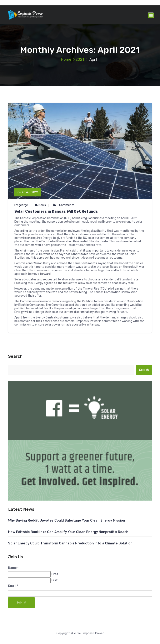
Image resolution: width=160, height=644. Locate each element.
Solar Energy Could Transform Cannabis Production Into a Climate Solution (70, 543)
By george (21, 205)
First (54, 574)
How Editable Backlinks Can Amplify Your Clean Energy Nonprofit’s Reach (68, 532)
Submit (21, 603)
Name (13, 568)
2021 (80, 59)
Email (13, 586)
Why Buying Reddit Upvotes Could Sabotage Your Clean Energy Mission (67, 520)
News (42, 205)
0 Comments (64, 205)
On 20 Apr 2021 (28, 192)
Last (54, 580)
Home (66, 59)
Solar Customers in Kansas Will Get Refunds (56, 211)
